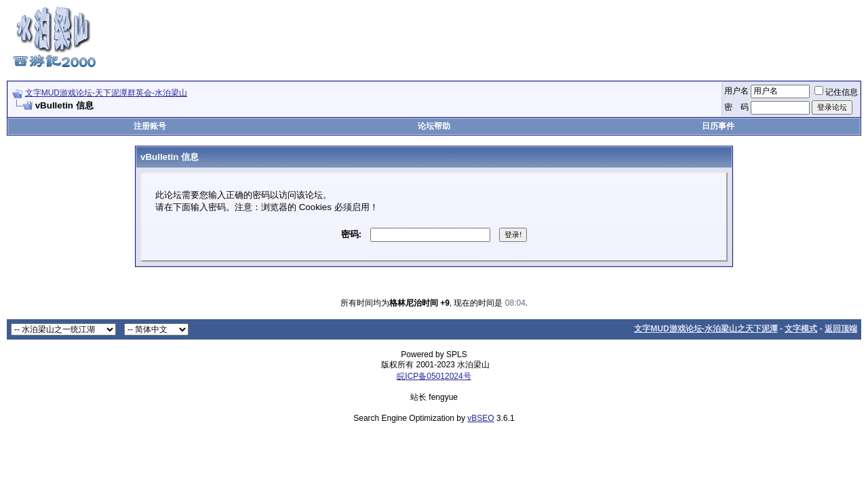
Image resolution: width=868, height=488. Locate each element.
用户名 (736, 91)
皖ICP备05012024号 (434, 376)
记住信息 (836, 92)
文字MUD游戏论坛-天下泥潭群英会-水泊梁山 (106, 93)
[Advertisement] (614, 36)
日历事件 (718, 126)
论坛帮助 (434, 126)
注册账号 (150, 126)
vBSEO (480, 418)
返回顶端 (841, 329)
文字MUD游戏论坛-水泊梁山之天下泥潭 (706, 329)
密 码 (736, 107)
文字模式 (801, 329)
